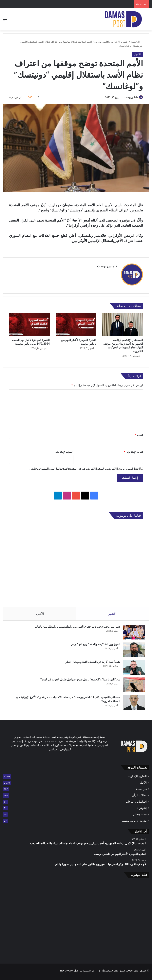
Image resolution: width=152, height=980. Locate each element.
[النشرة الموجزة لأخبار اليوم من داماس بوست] (76, 323)
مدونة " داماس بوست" (134, 823)
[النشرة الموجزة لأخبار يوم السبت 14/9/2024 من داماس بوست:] (29, 323)
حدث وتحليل (140, 816)
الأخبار (137, 54)
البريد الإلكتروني (133, 450)
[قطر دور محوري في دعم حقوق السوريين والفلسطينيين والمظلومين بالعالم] (132, 632)
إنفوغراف (141, 810)
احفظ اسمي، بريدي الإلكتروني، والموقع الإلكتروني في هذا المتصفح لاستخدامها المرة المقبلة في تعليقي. (84, 467)
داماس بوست (129, 97)
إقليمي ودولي (102, 42)
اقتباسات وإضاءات (136, 804)
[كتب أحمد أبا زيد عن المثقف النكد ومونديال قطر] (132, 667)
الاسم (139, 433)
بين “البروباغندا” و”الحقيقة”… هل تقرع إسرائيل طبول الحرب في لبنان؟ (78, 680)
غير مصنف (141, 791)
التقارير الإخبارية (120, 42)
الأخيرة (40, 612)
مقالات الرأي (139, 797)
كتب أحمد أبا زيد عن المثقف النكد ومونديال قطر (91, 662)
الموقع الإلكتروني (64, 450)
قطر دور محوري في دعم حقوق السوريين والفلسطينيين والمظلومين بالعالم (76, 627)
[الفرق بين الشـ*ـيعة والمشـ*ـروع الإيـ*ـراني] (132, 650)
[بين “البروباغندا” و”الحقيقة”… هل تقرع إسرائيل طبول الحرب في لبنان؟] (132, 685)
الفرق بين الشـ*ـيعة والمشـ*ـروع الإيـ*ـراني (93, 644)
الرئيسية (137, 42)
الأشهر (113, 612)
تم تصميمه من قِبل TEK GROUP (77, 973)
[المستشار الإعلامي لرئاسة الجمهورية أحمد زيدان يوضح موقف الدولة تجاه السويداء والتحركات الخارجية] (123, 323)
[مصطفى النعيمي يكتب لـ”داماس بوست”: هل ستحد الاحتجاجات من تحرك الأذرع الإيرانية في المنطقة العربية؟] (132, 703)
